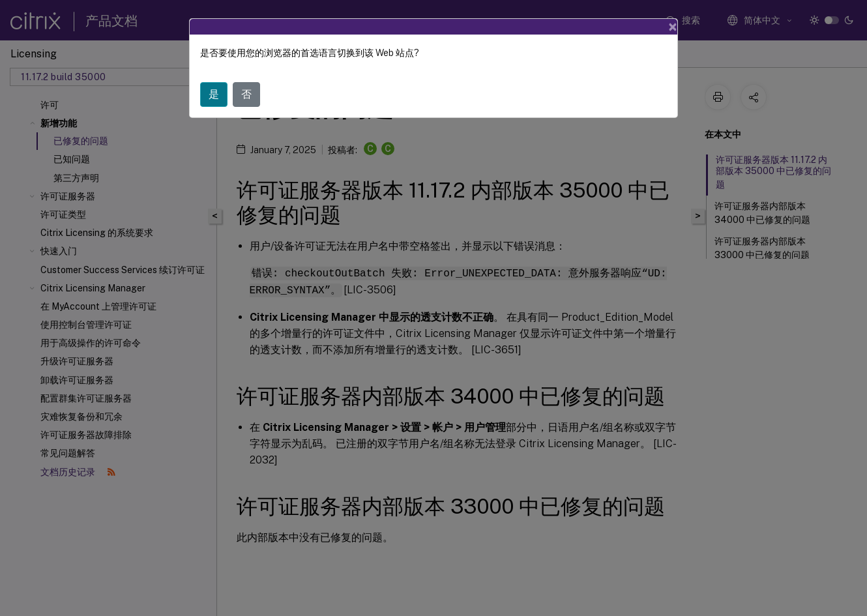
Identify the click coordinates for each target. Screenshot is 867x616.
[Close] (673, 27)
